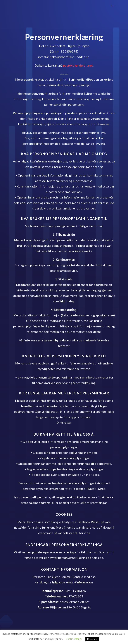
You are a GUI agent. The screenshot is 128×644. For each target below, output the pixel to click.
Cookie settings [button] (74, 639)
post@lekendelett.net (78, 67)
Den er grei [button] (92, 639)
